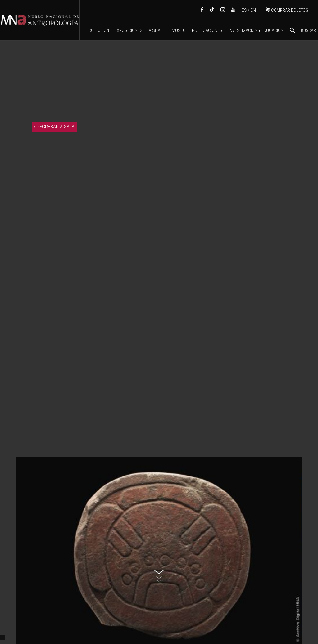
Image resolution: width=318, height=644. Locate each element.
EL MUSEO (176, 30)
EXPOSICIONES (129, 30)
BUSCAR (302, 30)
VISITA (154, 30)
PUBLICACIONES (207, 30)
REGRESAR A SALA (54, 127)
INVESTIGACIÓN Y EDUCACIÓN (256, 30)
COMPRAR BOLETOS (287, 10)
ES (244, 10)
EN (253, 10)
